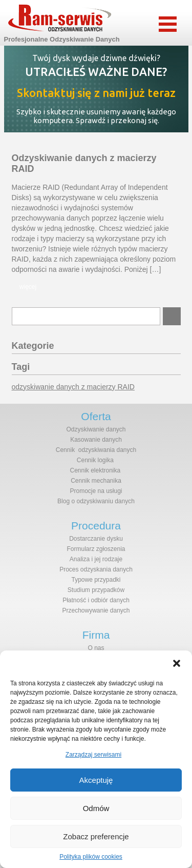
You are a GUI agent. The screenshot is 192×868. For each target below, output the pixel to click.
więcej (28, 287)
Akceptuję (96, 780)
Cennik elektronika (95, 470)
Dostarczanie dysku (96, 539)
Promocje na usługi (96, 491)
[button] (177, 663)
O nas (96, 648)
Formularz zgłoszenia (96, 549)
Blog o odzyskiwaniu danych (96, 501)
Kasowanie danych (96, 440)
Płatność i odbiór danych (96, 600)
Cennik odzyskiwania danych (96, 450)
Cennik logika (95, 460)
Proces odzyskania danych (96, 569)
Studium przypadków (96, 590)
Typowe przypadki (96, 580)
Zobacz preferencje (96, 836)
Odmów (96, 808)
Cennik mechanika (96, 481)
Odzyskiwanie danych (96, 429)
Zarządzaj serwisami (93, 755)
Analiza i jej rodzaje (96, 559)
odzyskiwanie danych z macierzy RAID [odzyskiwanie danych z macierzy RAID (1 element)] (73, 387)
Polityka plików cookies (91, 857)
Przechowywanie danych (96, 610)
